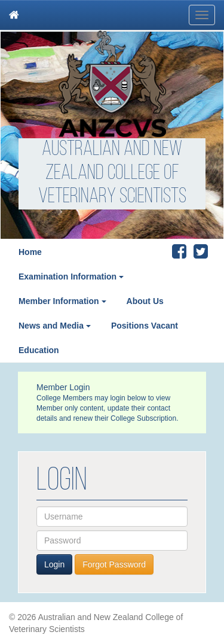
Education (39, 350)
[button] (125, 277)
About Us (145, 301)
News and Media (51, 326)
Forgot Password (114, 564)
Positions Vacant (145, 326)
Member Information (59, 301)
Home (30, 252)
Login (54, 564)
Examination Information (67, 277)
